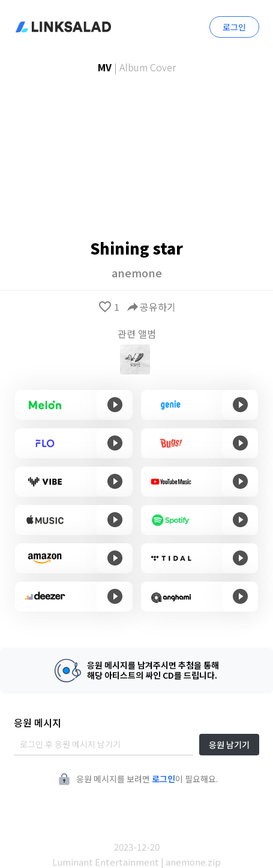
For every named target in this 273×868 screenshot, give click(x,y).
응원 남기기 (229, 745)
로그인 (234, 27)
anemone (137, 273)
